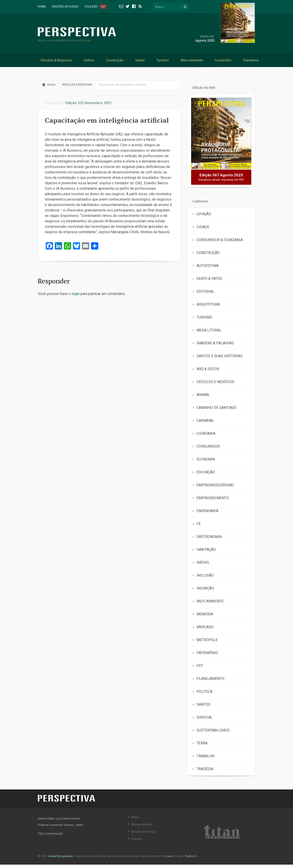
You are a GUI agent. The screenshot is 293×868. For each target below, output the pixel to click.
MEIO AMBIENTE (210, 601)
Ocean (168, 856)
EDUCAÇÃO (206, 472)
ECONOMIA (206, 459)
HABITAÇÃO (206, 550)
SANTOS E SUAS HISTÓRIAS (220, 356)
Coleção (137, 839)
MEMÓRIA (205, 614)
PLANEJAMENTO (210, 679)
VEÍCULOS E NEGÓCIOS (77, 85)
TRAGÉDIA (205, 769)
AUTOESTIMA (208, 266)
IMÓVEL (203, 562)
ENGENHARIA (207, 511)
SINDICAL (205, 717)
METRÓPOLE (207, 640)
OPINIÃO (204, 214)
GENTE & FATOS (209, 279)
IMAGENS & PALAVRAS (215, 343)
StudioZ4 (191, 856)
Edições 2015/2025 (144, 832)
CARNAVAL (205, 421)
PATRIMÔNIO (207, 653)
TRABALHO (206, 756)
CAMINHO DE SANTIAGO (216, 408)
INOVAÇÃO (205, 588)
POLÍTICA (204, 692)
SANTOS (203, 704)
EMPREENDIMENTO (213, 498)
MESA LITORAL (209, 330)
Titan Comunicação (50, 833)
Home (51, 85)
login (76, 294)
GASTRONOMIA (209, 537)
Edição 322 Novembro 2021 (89, 103)
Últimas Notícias (142, 824)
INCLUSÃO (205, 575)
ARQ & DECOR (208, 369)
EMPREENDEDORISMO (215, 485)
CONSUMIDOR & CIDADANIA (220, 240)
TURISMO (204, 317)
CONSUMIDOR (208, 446)
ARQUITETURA (208, 304)
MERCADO (205, 627)
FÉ (199, 524)
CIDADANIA (206, 433)
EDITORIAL (205, 291)
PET (200, 666)
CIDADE (203, 227)
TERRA (202, 743)
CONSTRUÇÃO (208, 253)
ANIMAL (203, 395)
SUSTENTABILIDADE (213, 730)
